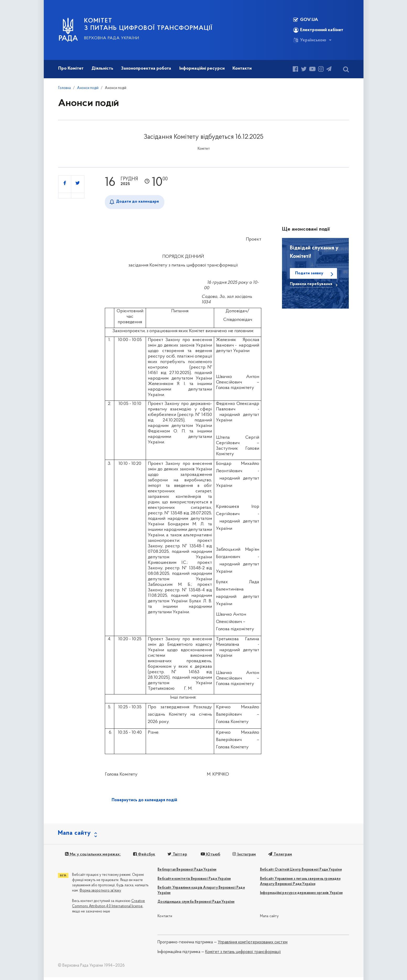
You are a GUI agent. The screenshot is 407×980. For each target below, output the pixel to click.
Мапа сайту (269, 919)
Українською (310, 40)
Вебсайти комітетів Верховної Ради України (194, 881)
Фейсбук (143, 857)
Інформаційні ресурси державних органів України (301, 896)
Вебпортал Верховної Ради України (187, 873)
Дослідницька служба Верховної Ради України (196, 905)
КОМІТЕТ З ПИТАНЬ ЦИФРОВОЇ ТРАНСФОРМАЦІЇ (148, 25)
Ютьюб (208, 857)
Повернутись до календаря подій (144, 800)
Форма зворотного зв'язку (100, 893)
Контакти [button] (242, 68)
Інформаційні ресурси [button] (202, 68)
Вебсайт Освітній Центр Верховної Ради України (301, 873)
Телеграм (276, 857)
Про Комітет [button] (71, 68)
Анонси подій (88, 88)
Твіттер (175, 857)
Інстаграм (241, 857)
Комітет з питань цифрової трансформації (243, 955)
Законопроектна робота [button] (146, 68)
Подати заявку (309, 273)
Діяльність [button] (102, 68)
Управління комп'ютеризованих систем (253, 945)
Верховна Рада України (112, 38)
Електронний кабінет (318, 30)
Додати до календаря (137, 202)
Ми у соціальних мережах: (92, 857)
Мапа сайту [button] (74, 836)
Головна (64, 88)
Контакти (165, 919)
